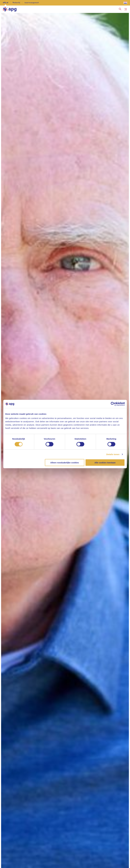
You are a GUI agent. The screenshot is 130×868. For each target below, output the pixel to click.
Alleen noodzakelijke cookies (65, 463)
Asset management (32, 3)
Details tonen (113, 454)
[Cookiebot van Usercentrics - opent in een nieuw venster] (113, 404)
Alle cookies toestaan (105, 463)
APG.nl (5, 3)
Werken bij (16, 3)
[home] (10, 9)
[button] (120, 9)
